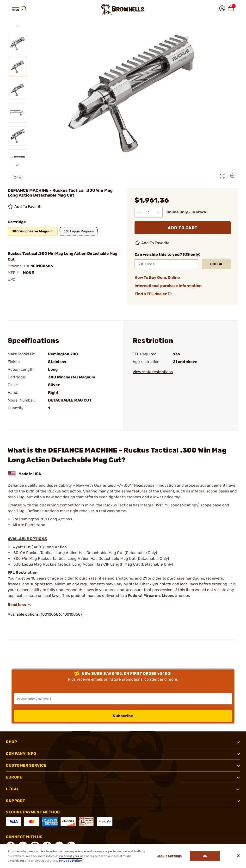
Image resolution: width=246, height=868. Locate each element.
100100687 (73, 614)
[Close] (238, 856)
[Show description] (20, 605)
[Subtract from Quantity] (140, 212)
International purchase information (168, 285)
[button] (15, 8)
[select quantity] (150, 212)
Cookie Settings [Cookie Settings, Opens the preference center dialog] (168, 856)
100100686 (51, 614)
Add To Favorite (25, 207)
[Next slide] (17, 165)
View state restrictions (153, 372)
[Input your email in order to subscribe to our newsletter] (123, 698)
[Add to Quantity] (160, 212)
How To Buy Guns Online (157, 277)
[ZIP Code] (166, 264)
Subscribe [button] (123, 716)
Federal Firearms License (152, 595)
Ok (206, 856)
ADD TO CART (183, 227)
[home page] (123, 9)
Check (216, 264)
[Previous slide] (17, 26)
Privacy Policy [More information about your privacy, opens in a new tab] (71, 861)
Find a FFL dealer (154, 294)
